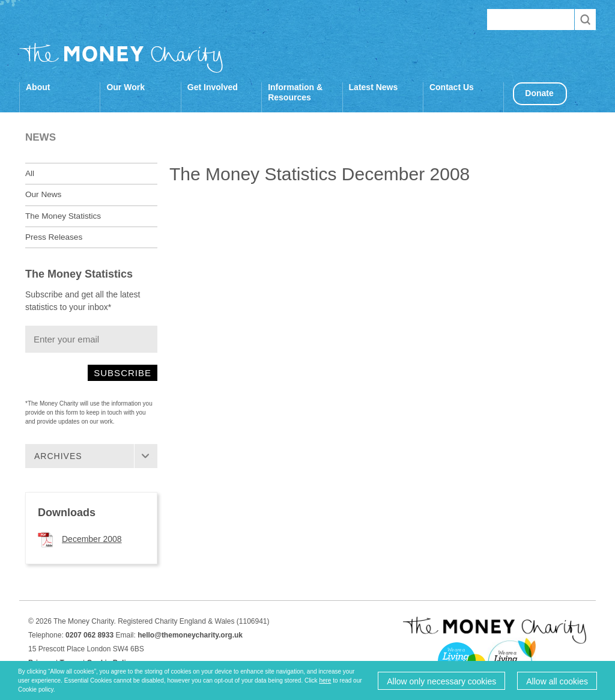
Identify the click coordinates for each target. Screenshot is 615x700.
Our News (43, 194)
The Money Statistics (63, 216)
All (30, 173)
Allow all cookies (557, 681)
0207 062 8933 (89, 635)
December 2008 (92, 539)
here (325, 680)
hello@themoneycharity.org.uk (190, 635)
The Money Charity (121, 58)
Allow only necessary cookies (441, 681)
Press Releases (54, 237)
